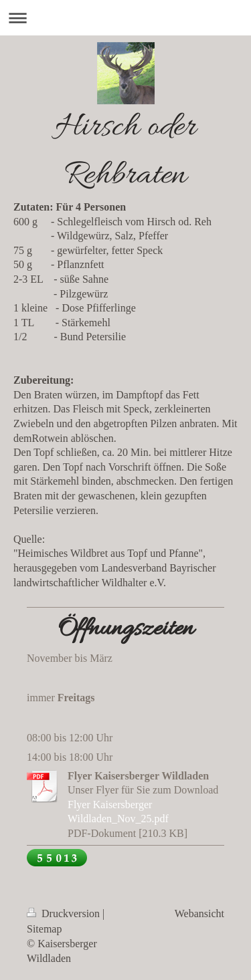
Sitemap (44, 929)
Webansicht (199, 913)
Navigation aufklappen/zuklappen (125, 18)
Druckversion (65, 913)
